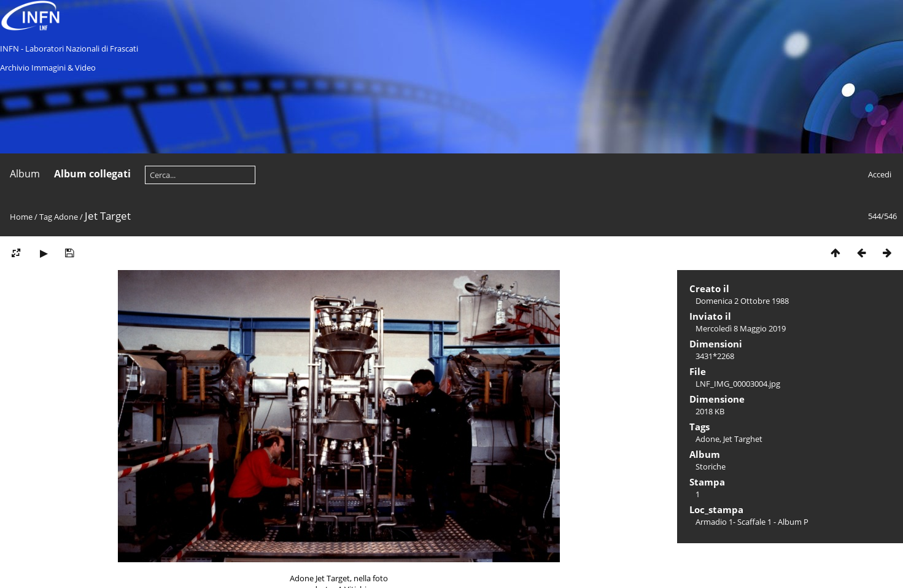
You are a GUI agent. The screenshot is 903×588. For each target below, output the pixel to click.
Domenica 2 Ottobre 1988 (742, 301)
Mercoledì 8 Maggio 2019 (741, 328)
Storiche (711, 466)
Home (21, 217)
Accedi (880, 174)
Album (25, 174)
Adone (66, 217)
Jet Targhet (743, 439)
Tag (46, 217)
